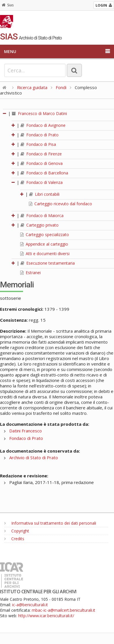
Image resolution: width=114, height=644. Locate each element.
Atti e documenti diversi (45, 254)
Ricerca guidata (32, 87)
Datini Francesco (26, 431)
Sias (8, 5)
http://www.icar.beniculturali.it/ (46, 616)
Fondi (61, 87)
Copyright (17, 531)
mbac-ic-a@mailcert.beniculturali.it (63, 610)
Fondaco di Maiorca (42, 215)
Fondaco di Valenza (42, 182)
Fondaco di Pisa (38, 144)
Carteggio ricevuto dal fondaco (60, 204)
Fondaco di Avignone (43, 125)
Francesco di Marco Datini (39, 113)
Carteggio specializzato (45, 235)
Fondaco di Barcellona (44, 173)
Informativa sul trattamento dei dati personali (50, 523)
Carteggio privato (40, 225)
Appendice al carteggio (44, 244)
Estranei (30, 273)
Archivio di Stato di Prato (34, 457)
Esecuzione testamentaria (48, 263)
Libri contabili (44, 194)
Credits (14, 539)
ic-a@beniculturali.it (30, 605)
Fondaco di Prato (40, 135)
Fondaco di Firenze (41, 154)
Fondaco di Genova (42, 163)
